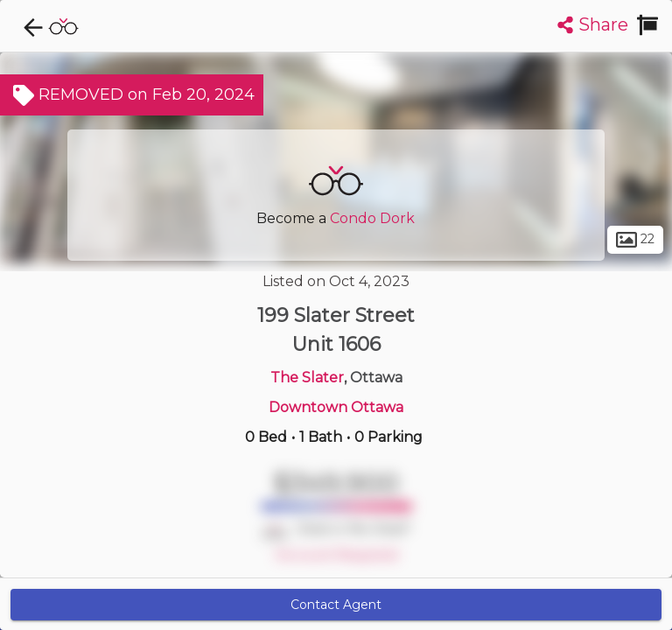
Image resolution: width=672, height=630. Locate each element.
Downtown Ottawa (336, 407)
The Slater (307, 378)
